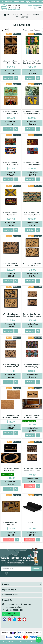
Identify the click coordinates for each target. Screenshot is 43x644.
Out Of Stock (30, 486)
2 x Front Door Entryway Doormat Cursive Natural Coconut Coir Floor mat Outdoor (11, 317)
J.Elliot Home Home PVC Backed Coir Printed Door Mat (10, 471)
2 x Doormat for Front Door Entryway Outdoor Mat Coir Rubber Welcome (10, 266)
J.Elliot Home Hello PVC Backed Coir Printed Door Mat (32, 417)
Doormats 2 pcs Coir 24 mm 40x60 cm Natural (10, 416)
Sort (25, 30)
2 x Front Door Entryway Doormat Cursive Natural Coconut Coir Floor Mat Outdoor (32, 317)
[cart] (34, 7)
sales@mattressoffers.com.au (19, 604)
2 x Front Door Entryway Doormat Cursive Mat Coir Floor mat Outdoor (32, 265)
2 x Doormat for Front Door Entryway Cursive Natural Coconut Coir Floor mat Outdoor (10, 64)
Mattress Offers (19, 642)
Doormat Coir (28, 522)
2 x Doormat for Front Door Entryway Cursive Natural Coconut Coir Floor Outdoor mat (31, 216)
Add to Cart (8, 78)
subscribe (36, 569)
